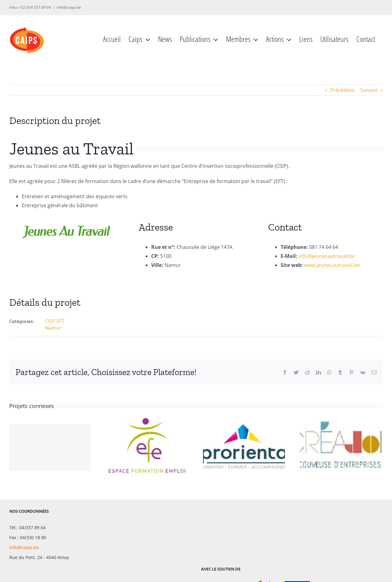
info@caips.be (69, 7)
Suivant (369, 90)
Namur (53, 328)
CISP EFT (55, 321)
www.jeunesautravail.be (332, 265)
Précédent (342, 90)
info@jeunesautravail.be (327, 256)
